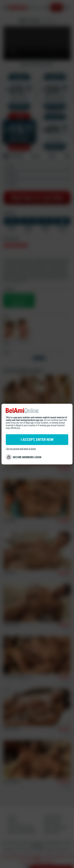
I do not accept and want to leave (21, 449)
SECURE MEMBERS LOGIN (27, 457)
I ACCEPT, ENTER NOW (37, 440)
